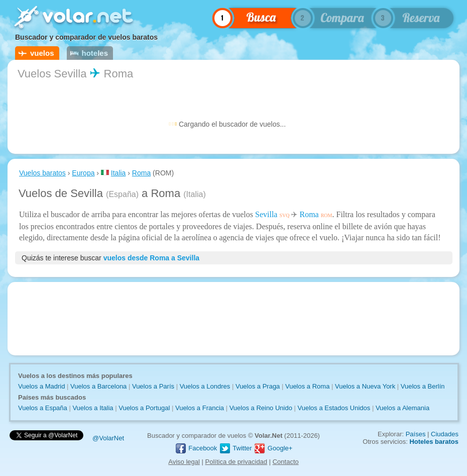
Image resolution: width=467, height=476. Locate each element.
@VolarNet (108, 438)
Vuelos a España (43, 408)
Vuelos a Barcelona (98, 386)
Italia (119, 173)
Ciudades (445, 434)
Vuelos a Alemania (402, 408)
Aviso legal (184, 462)
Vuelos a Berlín (423, 386)
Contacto (286, 462)
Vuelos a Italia (93, 408)
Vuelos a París (153, 386)
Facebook (196, 448)
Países (416, 434)
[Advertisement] (234, 319)
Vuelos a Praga (258, 386)
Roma (141, 173)
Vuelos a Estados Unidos (334, 408)
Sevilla (266, 214)
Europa (83, 173)
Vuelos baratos (42, 173)
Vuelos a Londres (205, 386)
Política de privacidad (237, 462)
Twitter (236, 448)
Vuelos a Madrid (41, 386)
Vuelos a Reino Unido (261, 408)
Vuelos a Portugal (144, 408)
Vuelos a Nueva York (365, 386)
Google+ (273, 448)
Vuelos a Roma (307, 386)
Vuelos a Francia (200, 408)
